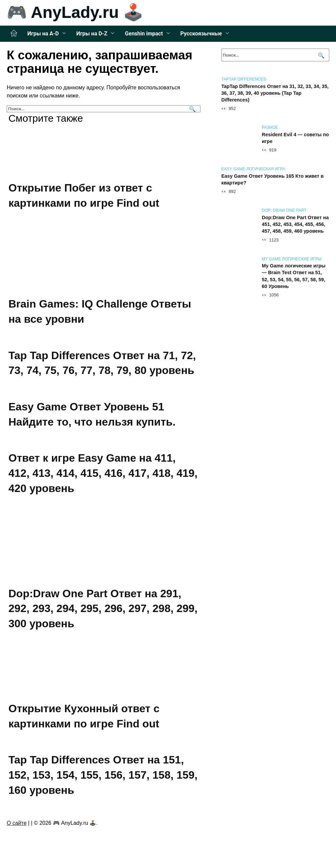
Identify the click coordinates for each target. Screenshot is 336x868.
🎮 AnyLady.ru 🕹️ (75, 12)
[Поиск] (191, 109)
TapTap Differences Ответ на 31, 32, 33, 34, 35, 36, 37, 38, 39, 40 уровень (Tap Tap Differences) (275, 93)
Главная (14, 33)
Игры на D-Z (92, 34)
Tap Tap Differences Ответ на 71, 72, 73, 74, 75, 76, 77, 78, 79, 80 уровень (102, 363)
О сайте (17, 823)
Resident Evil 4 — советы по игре (295, 138)
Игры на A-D (43, 34)
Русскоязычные (201, 34)
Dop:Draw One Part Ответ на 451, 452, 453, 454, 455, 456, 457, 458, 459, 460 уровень (295, 224)
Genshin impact (144, 34)
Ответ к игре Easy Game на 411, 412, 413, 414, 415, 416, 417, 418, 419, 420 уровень (103, 473)
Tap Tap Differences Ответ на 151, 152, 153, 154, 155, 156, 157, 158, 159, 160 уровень (103, 775)
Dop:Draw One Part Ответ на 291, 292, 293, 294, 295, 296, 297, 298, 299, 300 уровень (103, 609)
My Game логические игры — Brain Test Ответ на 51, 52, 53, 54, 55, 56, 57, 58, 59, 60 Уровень (294, 276)
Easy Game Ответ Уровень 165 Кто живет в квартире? (272, 179)
